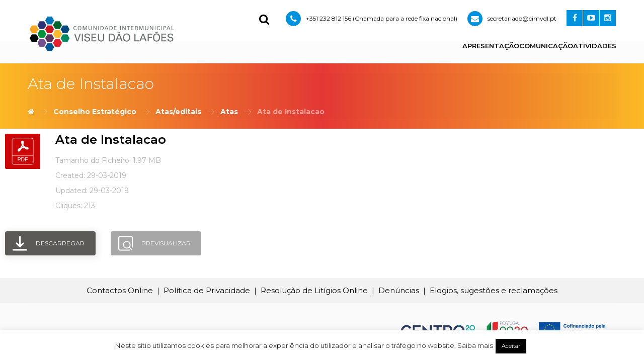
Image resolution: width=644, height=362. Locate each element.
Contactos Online (120, 290)
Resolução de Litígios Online (314, 290)
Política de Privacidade (207, 290)
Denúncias (399, 290)
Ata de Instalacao (111, 140)
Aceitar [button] (511, 346)
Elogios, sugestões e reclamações (494, 290)
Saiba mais (475, 345)
